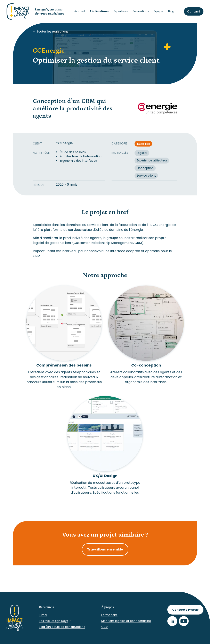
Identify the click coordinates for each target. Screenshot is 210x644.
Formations (141, 11)
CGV (104, 627)
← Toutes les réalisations (51, 32)
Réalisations (99, 11)
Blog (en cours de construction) (62, 627)
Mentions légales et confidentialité (126, 621)
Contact (194, 11)
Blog (171, 11)
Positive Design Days (54, 621)
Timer (43, 615)
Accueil (79, 11)
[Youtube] (184, 621)
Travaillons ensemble (105, 549)
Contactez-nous (185, 610)
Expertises (121, 11)
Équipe (159, 11)
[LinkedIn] (172, 621)
